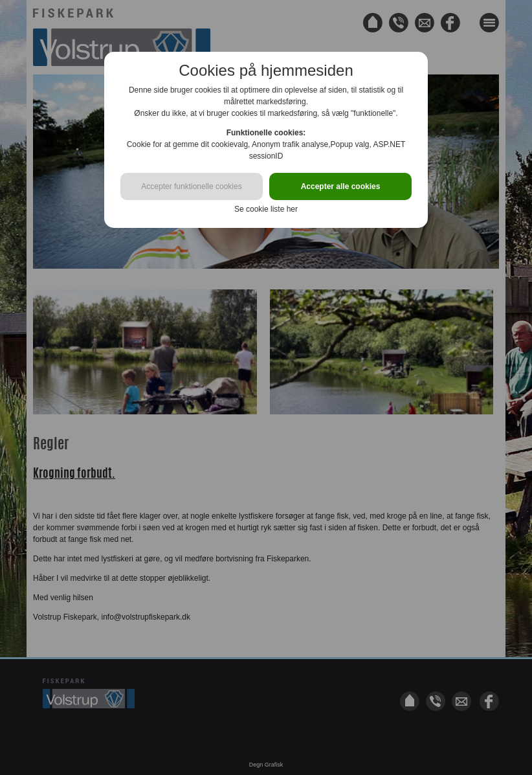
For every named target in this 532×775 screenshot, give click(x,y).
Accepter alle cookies (341, 186)
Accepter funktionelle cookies (191, 186)
